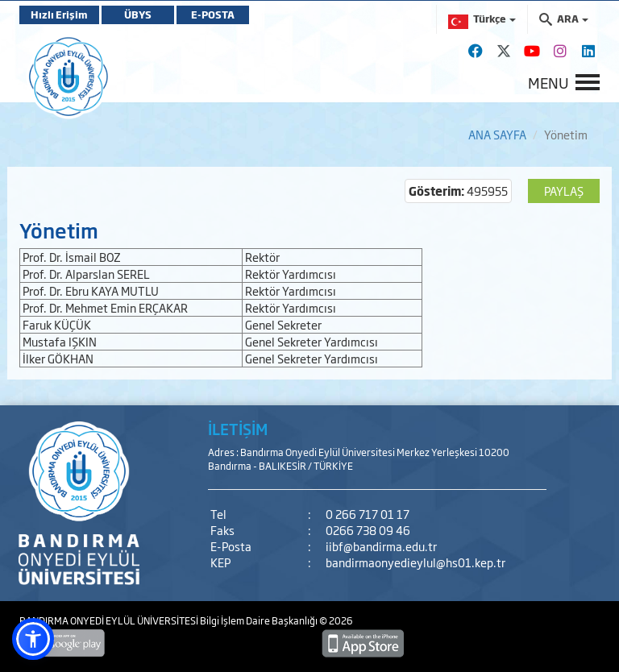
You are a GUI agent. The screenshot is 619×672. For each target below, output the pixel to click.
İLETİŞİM (238, 429)
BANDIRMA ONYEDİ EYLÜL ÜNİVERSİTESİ (110, 620)
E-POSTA (213, 15)
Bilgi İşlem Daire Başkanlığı (260, 620)
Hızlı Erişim (59, 15)
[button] (33, 639)
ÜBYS (138, 15)
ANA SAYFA (497, 134)
